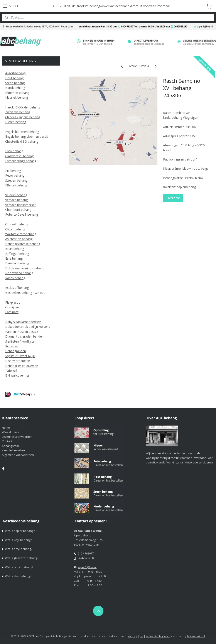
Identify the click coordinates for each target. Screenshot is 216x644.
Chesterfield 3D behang (22, 141)
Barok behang (15, 88)
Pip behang (13, 171)
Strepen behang (16, 180)
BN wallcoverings (17, 375)
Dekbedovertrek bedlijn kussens (28, 327)
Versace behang (16, 200)
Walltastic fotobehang (21, 234)
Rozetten (12, 346)
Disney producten (18, 361)
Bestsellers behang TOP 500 (25, 293)
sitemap (132, 636)
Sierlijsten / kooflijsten (21, 341)
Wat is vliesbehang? (18, 576)
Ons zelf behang (17, 224)
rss (141, 636)
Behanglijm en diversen (22, 366)
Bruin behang (15, 249)
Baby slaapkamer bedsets (23, 322)
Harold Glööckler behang (23, 107)
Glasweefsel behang (19, 156)
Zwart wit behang (18, 112)
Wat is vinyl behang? (18, 540)
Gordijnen (12, 307)
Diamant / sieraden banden (24, 336)
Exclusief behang (17, 288)
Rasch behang (15, 278)
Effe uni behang (16, 185)
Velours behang (16, 195)
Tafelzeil (11, 371)
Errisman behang (17, 263)
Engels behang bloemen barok (27, 136)
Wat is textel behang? (19, 567)
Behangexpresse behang (23, 244)
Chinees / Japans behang (23, 117)
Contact (7, 441)
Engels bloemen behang (22, 132)
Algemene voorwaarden (18, 455)
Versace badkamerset (20, 205)
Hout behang (14, 78)
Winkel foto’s (10, 432)
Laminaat (12, 312)
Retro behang (15, 175)
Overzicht (173, 198)
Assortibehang (15, 73)
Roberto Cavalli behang (22, 214)
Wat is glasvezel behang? (22, 558)
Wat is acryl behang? (19, 549)
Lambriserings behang (21, 161)
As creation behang (19, 239)
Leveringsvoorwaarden (17, 437)
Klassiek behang (17, 97)
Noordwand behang (19, 273)
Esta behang (14, 258)
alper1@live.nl (87, 567)
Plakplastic (13, 302)
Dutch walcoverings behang (25, 268)
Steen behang (15, 83)
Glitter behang (15, 229)
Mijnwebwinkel (196, 636)
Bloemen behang (17, 93)
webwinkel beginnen (158, 636)
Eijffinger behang (17, 254)
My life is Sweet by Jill (20, 356)
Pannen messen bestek (22, 332)
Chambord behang (18, 210)
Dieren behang (16, 122)
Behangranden (16, 351)
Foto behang (14, 151)
